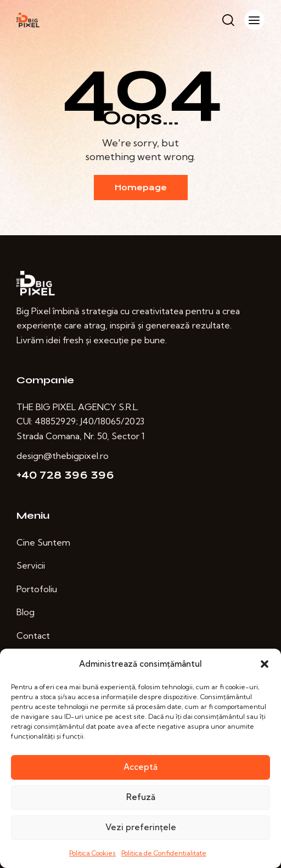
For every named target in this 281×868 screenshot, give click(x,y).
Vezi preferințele (141, 827)
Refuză (141, 797)
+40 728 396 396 (65, 475)
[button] (265, 664)
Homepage (141, 188)
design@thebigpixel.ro (63, 456)
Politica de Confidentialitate (164, 853)
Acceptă (140, 767)
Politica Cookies (92, 853)
